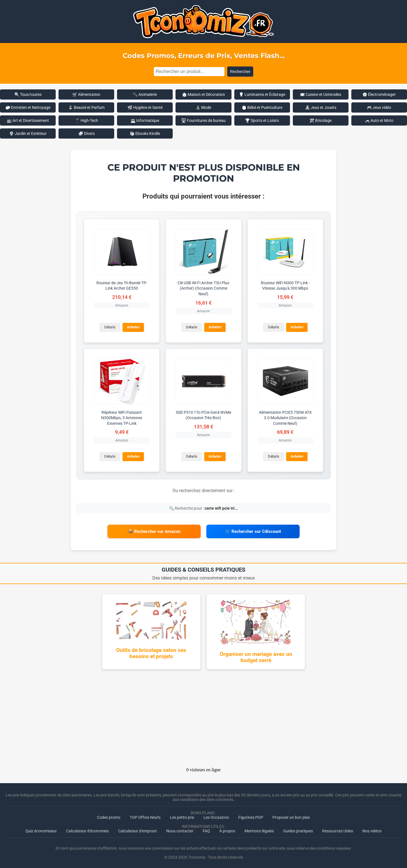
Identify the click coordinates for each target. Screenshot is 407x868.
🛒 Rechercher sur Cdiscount (253, 531)
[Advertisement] (203, 719)
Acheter (133, 327)
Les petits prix (182, 816)
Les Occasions (216, 816)
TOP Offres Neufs (145, 816)
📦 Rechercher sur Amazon (154, 531)
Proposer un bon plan (291, 816)
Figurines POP (251, 816)
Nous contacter (180, 830)
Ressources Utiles (338, 830)
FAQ (206, 830)
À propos (227, 830)
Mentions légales (259, 830)
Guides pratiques (298, 830)
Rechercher (240, 72)
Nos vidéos (372, 830)
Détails (110, 327)
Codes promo (109, 816)
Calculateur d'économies (87, 830)
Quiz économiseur (41, 830)
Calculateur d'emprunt (138, 830)
